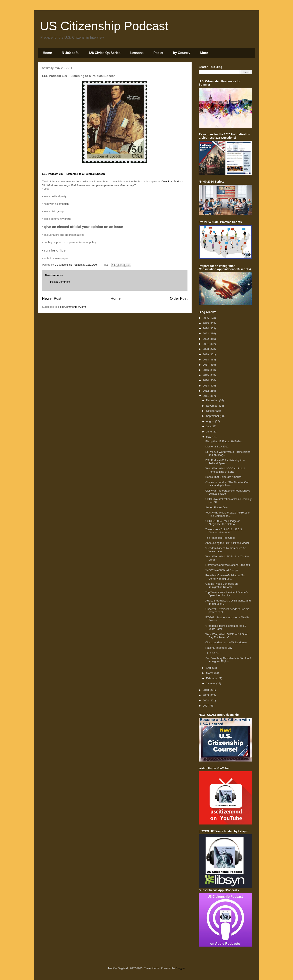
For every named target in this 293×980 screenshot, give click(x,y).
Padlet (158, 53)
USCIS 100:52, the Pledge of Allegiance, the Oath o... (222, 523)
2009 (206, 695)
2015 (206, 375)
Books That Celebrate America (223, 477)
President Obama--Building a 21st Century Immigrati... (225, 577)
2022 (206, 339)
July (209, 426)
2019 (206, 354)
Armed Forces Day (216, 507)
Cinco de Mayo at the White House (226, 642)
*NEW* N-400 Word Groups (222, 570)
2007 (206, 706)
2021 (206, 344)
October (211, 411)
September (213, 416)
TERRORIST (213, 653)
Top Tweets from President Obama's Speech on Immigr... (227, 594)
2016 (206, 370)
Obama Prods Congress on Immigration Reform (221, 585)
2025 (206, 323)
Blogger (180, 968)
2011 (206, 396)
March (210, 673)
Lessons (137, 53)
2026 (206, 318)
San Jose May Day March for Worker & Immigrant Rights (228, 660)
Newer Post (52, 298)
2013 (206, 386)
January (211, 683)
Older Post (179, 298)
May (209, 437)
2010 (206, 690)
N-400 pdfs (70, 53)
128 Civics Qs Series (104, 53)
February (212, 678)
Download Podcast (173, 181)
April (209, 668)
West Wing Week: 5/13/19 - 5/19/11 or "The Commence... (228, 514)
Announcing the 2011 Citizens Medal (227, 543)
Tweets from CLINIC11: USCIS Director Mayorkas (224, 531)
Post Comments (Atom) (72, 307)
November (213, 406)
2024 (206, 328)
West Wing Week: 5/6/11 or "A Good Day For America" (227, 636)
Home (47, 53)
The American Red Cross (220, 538)
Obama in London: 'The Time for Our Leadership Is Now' (227, 484)
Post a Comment (60, 282)
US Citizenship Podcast (104, 26)
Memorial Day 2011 (217, 447)
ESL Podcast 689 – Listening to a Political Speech (225, 462)
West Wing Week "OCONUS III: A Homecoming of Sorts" (225, 470)
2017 (206, 365)
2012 (206, 391)
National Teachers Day (219, 648)
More (204, 53)
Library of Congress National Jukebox (228, 565)
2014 (206, 380)
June (209, 432)
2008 (206, 700)
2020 (206, 349)
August (211, 421)
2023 (206, 333)
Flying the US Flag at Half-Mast (224, 441)
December (213, 400)
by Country (182, 53)
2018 (206, 360)
